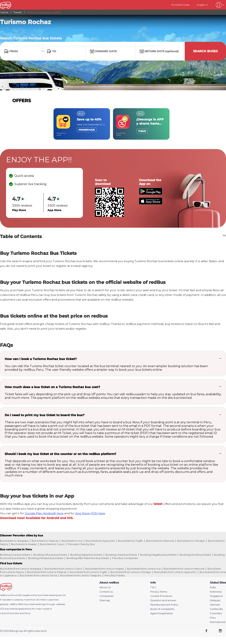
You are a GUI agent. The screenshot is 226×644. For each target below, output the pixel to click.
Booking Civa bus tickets (15, 555)
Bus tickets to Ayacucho (100, 541)
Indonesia (216, 592)
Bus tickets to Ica (72, 541)
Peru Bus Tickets (115, 575)
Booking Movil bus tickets (195, 555)
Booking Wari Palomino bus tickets (88, 558)
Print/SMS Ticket (180, 5)
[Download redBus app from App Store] (151, 203)
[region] (113, 124)
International (218, 622)
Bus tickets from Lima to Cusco (63, 569)
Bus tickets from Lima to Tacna (38, 575)
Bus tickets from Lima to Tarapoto (81, 575)
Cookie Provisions (161, 596)
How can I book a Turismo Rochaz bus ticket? (41, 359)
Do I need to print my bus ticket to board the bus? (45, 415)
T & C (153, 587)
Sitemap (105, 600)
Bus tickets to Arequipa (14, 541)
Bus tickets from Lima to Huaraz (105, 569)
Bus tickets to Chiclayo (191, 541)
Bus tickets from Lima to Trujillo (89, 572)
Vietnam (215, 605)
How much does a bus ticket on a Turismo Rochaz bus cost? (52, 387)
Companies (107, 596)
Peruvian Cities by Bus (81, 544)
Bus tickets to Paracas (45, 541)
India (213, 587)
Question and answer (163, 600)
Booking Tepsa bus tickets (86, 555)
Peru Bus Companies (125, 558)
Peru (213, 618)
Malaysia (215, 600)
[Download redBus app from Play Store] (151, 194)
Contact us (106, 592)
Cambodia (216, 609)
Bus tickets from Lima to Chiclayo (131, 572)
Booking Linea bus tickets (121, 555)
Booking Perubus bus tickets (46, 558)
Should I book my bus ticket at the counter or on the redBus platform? (60, 454)
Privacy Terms (159, 592)
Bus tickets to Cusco (52, 544)
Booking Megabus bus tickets (158, 555)
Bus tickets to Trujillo (131, 541)
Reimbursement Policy (164, 605)
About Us (105, 587)
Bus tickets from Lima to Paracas (47, 572)
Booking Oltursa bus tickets (50, 555)
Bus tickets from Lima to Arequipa (21, 569)
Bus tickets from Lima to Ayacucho (175, 572)
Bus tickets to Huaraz (24, 544)
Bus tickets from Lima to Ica (144, 569)
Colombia (216, 613)
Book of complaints (162, 609)
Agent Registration (162, 613)
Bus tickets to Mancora (160, 541)
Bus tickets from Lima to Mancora (184, 569)
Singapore (216, 596)
